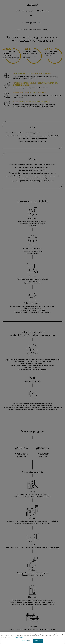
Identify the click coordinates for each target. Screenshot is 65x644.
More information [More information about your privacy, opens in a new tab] (19, 638)
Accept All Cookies (38, 642)
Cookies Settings (26, 642)
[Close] (62, 635)
